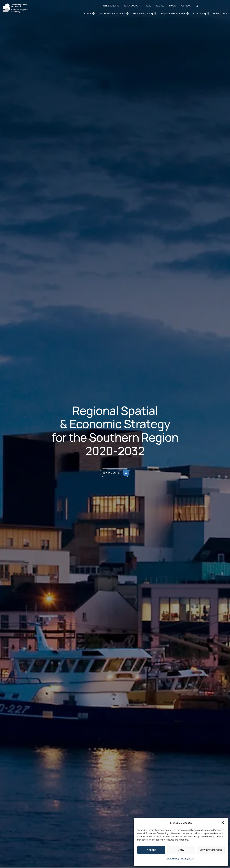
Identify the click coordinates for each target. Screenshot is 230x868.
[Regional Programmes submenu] (191, 14)
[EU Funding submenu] (212, 14)
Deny (181, 850)
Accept (151, 850)
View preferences (211, 850)
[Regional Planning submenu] (159, 14)
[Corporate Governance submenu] (131, 14)
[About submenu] (97, 14)
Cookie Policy (172, 858)
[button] (223, 823)
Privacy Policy (188, 858)
